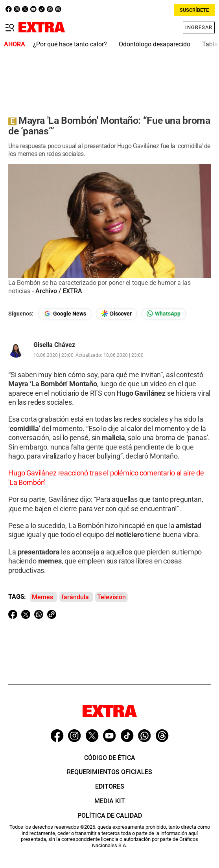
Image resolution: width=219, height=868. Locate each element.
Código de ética (110, 758)
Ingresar (199, 27)
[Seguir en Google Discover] (116, 314)
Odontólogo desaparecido (155, 44)
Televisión (111, 597)
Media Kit (110, 801)
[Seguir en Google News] (65, 314)
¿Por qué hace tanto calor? (70, 44)
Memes (42, 597)
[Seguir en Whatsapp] (164, 314)
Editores (110, 786)
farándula (75, 597)
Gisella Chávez (54, 345)
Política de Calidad (110, 816)
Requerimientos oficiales (109, 772)
